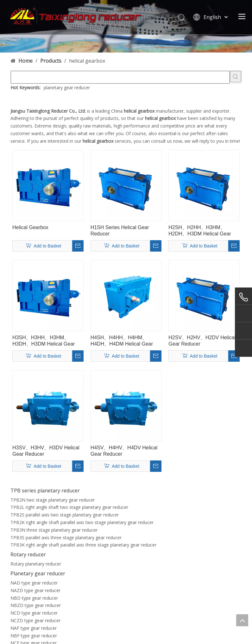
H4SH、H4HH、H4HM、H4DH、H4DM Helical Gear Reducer (122, 341)
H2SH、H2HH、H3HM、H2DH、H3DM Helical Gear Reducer (200, 231)
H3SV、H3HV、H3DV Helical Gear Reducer (46, 451)
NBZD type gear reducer (36, 605)
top (242, 620)
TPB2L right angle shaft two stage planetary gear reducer (69, 507)
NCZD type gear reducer (35, 620)
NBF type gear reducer (34, 636)
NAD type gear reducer (34, 583)
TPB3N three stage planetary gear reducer (54, 530)
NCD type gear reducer (34, 613)
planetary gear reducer (67, 88)
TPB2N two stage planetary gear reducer (53, 500)
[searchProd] (120, 77)
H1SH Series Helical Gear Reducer (120, 231)
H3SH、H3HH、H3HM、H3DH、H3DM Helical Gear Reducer (44, 341)
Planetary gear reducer (38, 573)
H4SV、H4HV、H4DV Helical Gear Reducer (124, 451)
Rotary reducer (28, 554)
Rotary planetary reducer (36, 564)
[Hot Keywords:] (236, 77)
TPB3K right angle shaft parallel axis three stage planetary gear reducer (83, 545)
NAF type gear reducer (34, 628)
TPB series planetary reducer (45, 491)
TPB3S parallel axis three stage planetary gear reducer (66, 538)
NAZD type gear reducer (35, 590)
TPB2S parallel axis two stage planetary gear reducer (65, 515)
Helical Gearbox (30, 227)
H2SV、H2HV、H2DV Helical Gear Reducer (202, 341)
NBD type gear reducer (34, 598)
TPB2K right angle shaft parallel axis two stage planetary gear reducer (82, 522)
